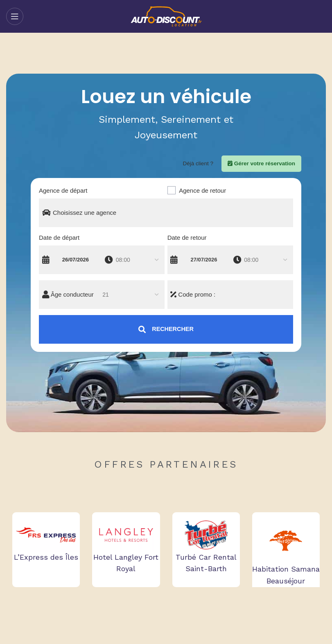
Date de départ (59, 238)
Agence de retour (202, 190)
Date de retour (187, 238)
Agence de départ (63, 190)
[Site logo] (166, 16)
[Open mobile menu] (15, 16)
